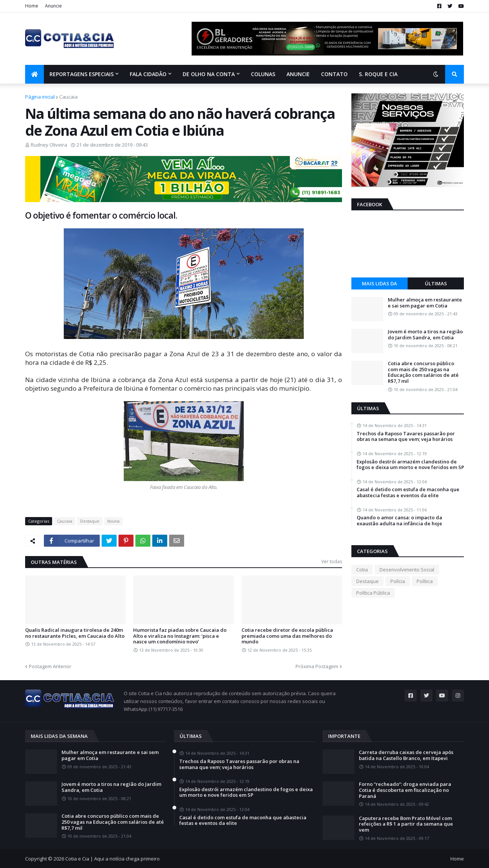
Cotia (362, 570)
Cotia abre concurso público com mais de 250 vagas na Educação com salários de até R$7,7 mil (423, 372)
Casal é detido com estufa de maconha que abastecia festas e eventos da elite (408, 492)
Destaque (90, 521)
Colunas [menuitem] (263, 74)
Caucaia (68, 97)
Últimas (436, 283)
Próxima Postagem (317, 666)
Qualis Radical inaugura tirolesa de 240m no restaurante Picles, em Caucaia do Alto (75, 633)
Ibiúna (113, 521)
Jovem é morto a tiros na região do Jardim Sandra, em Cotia (425, 335)
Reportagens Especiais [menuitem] (82, 74)
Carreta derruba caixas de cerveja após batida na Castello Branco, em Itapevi (406, 755)
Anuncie (53, 6)
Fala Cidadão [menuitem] (148, 74)
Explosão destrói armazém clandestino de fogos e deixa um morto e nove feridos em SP (410, 465)
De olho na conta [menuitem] (209, 74)
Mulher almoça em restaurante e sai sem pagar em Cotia (425, 303)
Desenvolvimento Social (407, 570)
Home (32, 6)
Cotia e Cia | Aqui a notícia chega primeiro (112, 859)
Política (425, 581)
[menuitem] (34, 74)
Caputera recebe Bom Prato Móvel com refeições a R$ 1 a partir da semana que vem (406, 824)
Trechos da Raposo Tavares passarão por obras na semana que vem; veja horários (406, 437)
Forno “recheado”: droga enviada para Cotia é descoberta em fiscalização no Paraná (405, 790)
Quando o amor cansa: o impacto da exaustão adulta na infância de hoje (399, 521)
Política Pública (373, 593)
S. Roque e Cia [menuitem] (378, 74)
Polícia (398, 581)
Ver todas (332, 561)
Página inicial (40, 97)
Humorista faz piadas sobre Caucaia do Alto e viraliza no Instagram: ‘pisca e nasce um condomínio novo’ (180, 636)
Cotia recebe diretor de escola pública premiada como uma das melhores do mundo (287, 636)
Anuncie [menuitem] (298, 74)
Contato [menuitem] (334, 74)
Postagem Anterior (50, 666)
